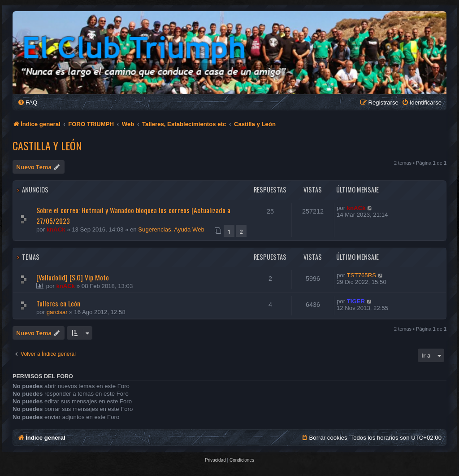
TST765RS (362, 275)
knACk (56, 229)
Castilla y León (47, 145)
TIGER (356, 301)
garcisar (57, 312)
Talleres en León (58, 303)
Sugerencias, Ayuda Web (171, 229)
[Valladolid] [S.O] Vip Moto (73, 277)
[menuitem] (27, 103)
